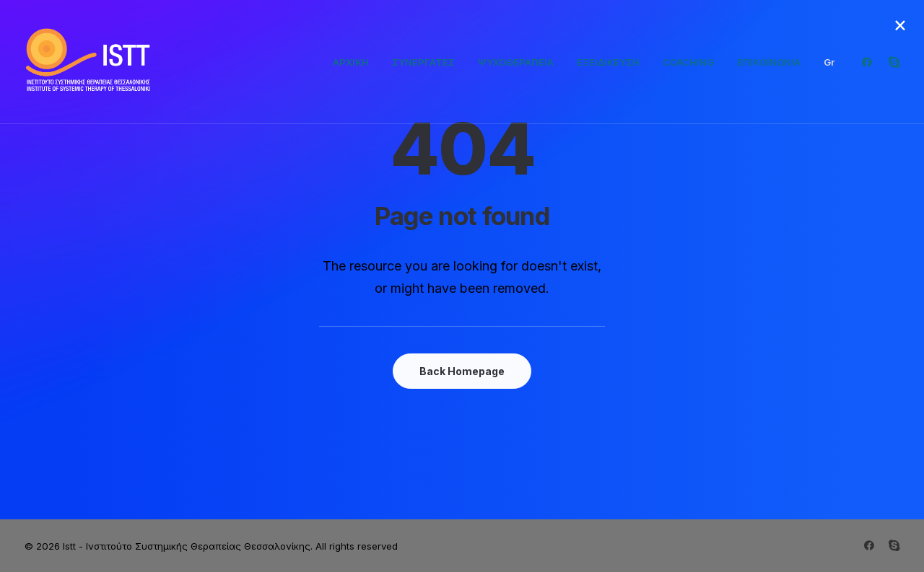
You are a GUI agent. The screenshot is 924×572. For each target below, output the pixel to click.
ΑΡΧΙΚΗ (351, 62)
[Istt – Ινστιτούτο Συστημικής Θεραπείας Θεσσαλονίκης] (90, 62)
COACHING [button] (688, 62)
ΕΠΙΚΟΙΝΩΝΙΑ (769, 62)
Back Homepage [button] (462, 371)
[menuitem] (351, 62)
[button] (870, 62)
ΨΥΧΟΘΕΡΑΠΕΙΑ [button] (516, 62)
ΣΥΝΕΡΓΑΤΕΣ (423, 62)
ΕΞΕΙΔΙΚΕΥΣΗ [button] (608, 62)
